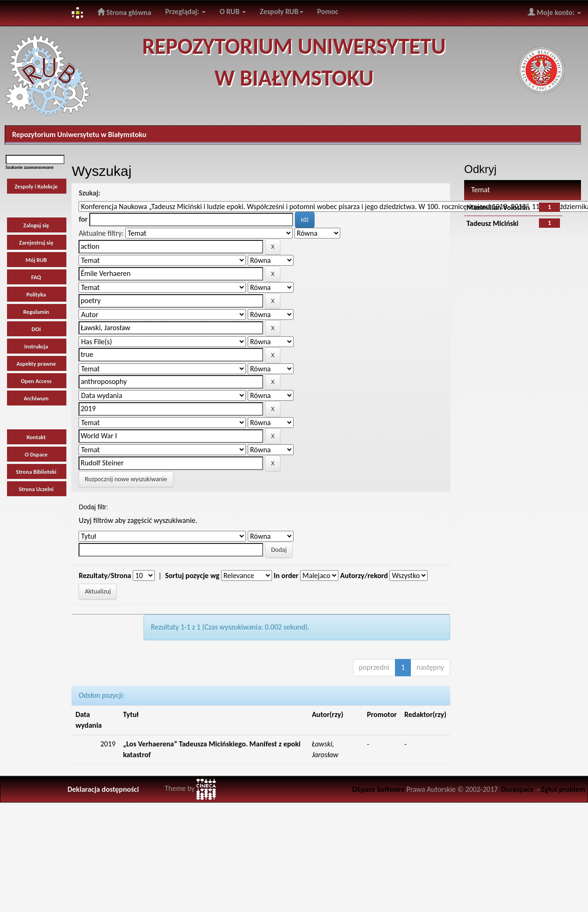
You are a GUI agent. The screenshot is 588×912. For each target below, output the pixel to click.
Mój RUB (36, 260)
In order (286, 575)
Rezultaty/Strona (105, 575)
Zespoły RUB (282, 11)
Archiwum (36, 398)
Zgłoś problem (563, 789)
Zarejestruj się (36, 242)
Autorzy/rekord (364, 575)
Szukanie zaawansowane (30, 167)
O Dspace (36, 454)
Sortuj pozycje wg (192, 575)
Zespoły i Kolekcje (36, 186)
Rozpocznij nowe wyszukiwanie (126, 479)
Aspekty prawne (36, 364)
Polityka (36, 294)
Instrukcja (36, 346)
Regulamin (36, 312)
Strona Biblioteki (36, 472)
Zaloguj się (36, 225)
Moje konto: (554, 12)
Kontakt (36, 437)
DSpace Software (379, 789)
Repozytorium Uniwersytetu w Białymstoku (79, 134)
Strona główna (124, 12)
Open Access (36, 381)
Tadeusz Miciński (492, 223)
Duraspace (517, 789)
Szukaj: (89, 193)
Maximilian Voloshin (498, 207)
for (83, 219)
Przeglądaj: (186, 11)
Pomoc (328, 11)
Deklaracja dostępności (103, 789)
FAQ (36, 277)
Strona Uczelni (36, 489)
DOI (36, 329)
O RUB (233, 11)
